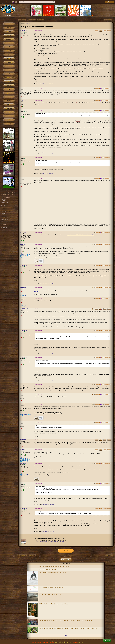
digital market (9, 108)
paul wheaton (75, 642)
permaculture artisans (9, 78)
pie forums (9, 116)
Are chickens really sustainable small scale (53, 573)
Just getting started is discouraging (50, 594)
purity (9, 55)
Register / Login (109, 2)
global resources (9, 97)
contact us (34, 642)
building (9, 35)
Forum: (23, 24)
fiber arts (9, 70)
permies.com (9, 112)
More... (66, 636)
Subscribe (8, 2)
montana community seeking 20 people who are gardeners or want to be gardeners (66, 620)
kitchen (9, 51)
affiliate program (45, 642)
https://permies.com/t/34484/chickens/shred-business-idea (80, 235)
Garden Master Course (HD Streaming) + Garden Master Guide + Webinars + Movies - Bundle (68, 628)
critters (9, 32)
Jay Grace (22, 450)
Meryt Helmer (23, 88)
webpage (36, 292)
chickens (28, 24)
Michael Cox (23, 244)
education (9, 85)
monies (9, 47)
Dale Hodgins (23, 440)
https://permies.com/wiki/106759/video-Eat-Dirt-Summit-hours (50, 542)
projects (9, 104)
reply (66, 551)
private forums (9, 120)
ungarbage (9, 58)
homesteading (9, 39)
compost (78, 121)
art (9, 74)
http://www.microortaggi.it (48, 84)
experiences (9, 93)
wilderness (9, 66)
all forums (9, 124)
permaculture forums (9, 24)
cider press (9, 101)
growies (9, 28)
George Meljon (24, 100)
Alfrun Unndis (23, 287)
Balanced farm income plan (48, 570)
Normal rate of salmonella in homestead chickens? (55, 566)
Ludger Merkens (24, 422)
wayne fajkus (23, 463)
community (9, 62)
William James (23, 30)
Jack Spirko (75, 103)
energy (9, 43)
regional (9, 81)
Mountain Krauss (24, 309)
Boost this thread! (66, 559)
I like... (21, 253)
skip (9, 89)
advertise (39, 642)
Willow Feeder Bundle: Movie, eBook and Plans (54, 604)
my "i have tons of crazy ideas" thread (51, 588)
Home (3, 2)
